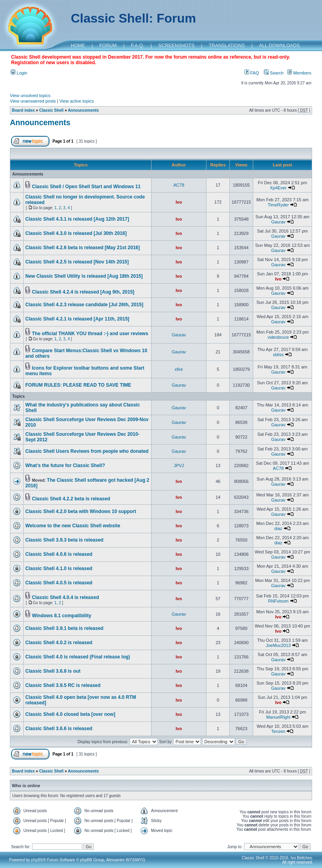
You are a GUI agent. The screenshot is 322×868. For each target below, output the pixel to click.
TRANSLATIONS (227, 46)
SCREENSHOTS (176, 46)
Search (274, 73)
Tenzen (278, 731)
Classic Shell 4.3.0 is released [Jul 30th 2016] (76, 233)
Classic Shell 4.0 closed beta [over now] (70, 714)
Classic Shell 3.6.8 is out (53, 671)
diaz (278, 528)
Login (19, 73)
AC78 (179, 185)
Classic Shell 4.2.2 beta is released (71, 499)
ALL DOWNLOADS (279, 46)
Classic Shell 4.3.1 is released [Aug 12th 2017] (77, 219)
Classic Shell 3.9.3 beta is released (64, 540)
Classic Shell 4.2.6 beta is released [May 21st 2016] (83, 248)
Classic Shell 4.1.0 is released (59, 568)
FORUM (108, 46)
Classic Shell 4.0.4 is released (65, 597)
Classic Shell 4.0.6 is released (59, 554)
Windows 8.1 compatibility (62, 616)
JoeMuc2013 (278, 645)
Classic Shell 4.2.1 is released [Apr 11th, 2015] (77, 319)
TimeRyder (278, 205)
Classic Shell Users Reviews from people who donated (87, 451)
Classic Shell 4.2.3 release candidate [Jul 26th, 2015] (84, 305)
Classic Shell (51, 110)
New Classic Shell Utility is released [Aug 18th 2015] (84, 276)
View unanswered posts (33, 101)
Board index (23, 110)
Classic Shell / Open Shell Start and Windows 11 (86, 187)
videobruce (278, 337)
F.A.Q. (137, 46)
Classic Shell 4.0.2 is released (59, 643)
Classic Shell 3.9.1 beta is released (64, 628)
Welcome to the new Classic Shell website (73, 526)
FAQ (252, 73)
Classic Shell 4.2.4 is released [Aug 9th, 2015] (83, 292)
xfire (179, 369)
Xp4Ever (278, 188)
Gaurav (278, 222)
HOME (78, 46)
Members (299, 73)
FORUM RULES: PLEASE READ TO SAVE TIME (78, 385)
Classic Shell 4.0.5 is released (59, 583)
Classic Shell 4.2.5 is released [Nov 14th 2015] (77, 262)
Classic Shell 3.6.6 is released (59, 729)
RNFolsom (278, 601)
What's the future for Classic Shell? (65, 465)
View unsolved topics (30, 95)
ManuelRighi (278, 717)
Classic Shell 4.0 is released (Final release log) (78, 657)
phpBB (37, 860)
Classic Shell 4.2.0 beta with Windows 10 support (81, 511)
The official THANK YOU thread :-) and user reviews (90, 334)
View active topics (77, 101)
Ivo (179, 202)
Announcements (83, 110)
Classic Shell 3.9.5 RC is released (63, 685)
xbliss (278, 355)
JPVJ (179, 465)
